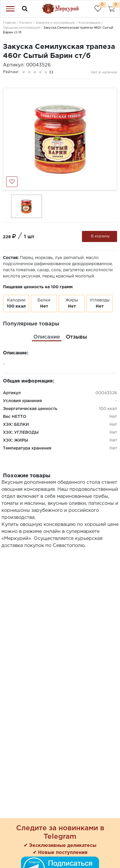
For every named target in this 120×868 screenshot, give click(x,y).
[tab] (47, 337)
